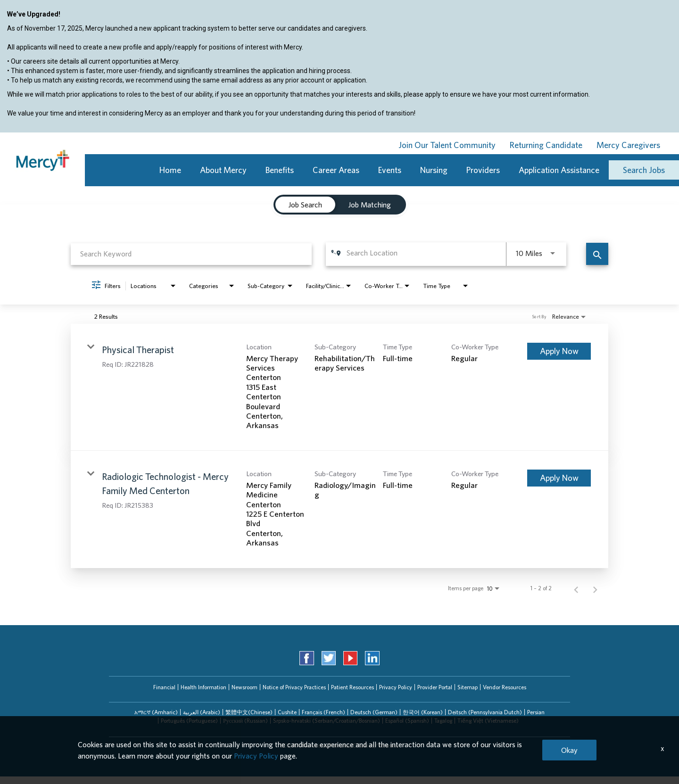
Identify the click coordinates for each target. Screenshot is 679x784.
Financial (164, 687)
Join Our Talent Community (447, 145)
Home (170, 170)
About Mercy (223, 170)
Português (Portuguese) (189, 721)
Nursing (434, 170)
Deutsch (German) (374, 712)
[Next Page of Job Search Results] (595, 588)
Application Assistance (559, 170)
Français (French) (323, 712)
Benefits (280, 170)
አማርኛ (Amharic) (156, 712)
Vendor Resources (505, 687)
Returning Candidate (546, 145)
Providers (483, 170)
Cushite (287, 712)
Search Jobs (644, 170)
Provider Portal (435, 687)
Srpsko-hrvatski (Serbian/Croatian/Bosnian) (327, 721)
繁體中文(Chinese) (249, 712)
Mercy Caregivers (628, 145)
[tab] (156, 712)
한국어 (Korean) (423, 712)
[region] (339, 71)
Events (390, 170)
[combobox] (191, 254)
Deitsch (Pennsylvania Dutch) (485, 712)
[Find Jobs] (597, 254)
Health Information (203, 687)
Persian (536, 712)
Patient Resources (352, 687)
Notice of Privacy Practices (294, 687)
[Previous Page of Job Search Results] (576, 588)
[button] (156, 712)
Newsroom (244, 687)
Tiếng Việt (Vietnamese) (488, 721)
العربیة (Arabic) (202, 712)
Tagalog (443, 721)
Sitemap (468, 687)
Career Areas (336, 170)
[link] (339, 387)
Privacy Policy (396, 687)
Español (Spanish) (407, 721)
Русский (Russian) (245, 721)
